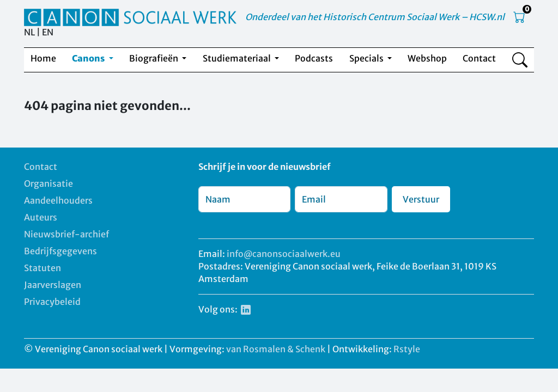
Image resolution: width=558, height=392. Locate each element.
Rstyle (407, 349)
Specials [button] (367, 58)
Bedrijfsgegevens (60, 251)
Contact (479, 58)
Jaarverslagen (53, 285)
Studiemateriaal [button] (238, 58)
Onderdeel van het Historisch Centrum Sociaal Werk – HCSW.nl (375, 17)
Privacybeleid (52, 302)
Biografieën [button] (154, 58)
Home (43, 58)
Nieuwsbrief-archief (66, 234)
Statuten (43, 268)
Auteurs (41, 217)
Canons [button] (89, 58)
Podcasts (314, 58)
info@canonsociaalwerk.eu (284, 254)
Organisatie (48, 183)
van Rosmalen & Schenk (276, 349)
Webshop (427, 58)
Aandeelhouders (58, 200)
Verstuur (421, 199)
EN (48, 32)
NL (29, 32)
